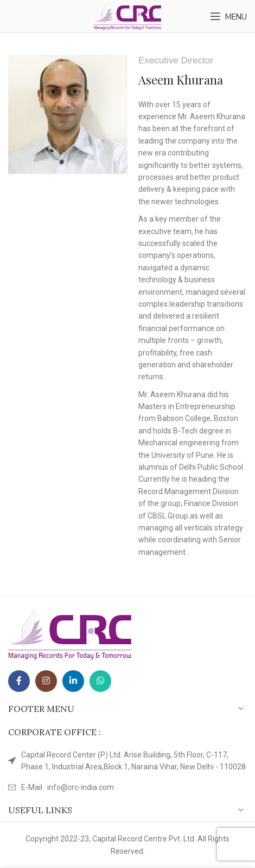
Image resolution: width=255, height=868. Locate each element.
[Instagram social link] (46, 681)
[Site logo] (128, 16)
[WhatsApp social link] (100, 681)
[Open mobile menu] (228, 16)
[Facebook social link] (19, 681)
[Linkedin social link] (73, 681)
